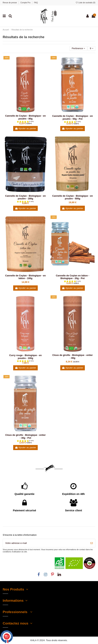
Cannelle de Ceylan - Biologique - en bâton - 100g (26, 277)
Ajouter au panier (26, 128)
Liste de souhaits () (85, 3)
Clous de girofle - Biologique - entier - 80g (73, 357)
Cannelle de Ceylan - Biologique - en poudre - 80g (26, 117)
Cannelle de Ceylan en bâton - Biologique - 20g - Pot (72, 277)
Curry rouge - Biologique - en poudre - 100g (25, 357)
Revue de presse (10, 3)
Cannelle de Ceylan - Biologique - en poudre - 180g (26, 197)
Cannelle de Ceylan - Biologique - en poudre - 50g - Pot (73, 117)
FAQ (36, 3)
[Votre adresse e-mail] (45, 543)
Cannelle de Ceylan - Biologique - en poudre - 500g (73, 197)
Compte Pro (26, 3)
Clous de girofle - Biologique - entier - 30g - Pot (25, 436)
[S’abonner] (92, 543)
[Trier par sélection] (78, 49)
